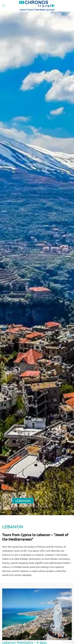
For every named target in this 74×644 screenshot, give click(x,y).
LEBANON (23, 501)
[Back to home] (37, 6)
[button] (4, 6)
